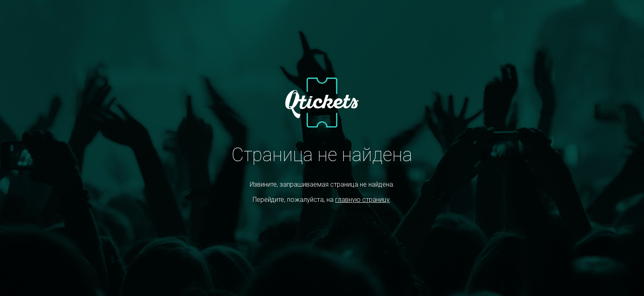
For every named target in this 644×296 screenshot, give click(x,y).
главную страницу (362, 200)
